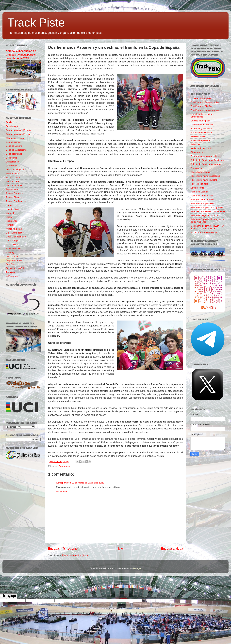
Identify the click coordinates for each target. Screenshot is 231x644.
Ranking (10, 252)
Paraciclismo (12, 244)
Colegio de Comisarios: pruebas (206, 164)
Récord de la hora (199, 184)
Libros (9, 205)
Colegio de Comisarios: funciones (207, 160)
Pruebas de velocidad (201, 133)
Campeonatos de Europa (18, 134)
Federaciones (13, 174)
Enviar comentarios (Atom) (75, 555)
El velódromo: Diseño (201, 106)
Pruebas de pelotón (200, 140)
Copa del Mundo (14, 154)
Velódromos (12, 276)
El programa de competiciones (205, 156)
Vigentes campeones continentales (208, 211)
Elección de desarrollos (202, 125)
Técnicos (10, 272)
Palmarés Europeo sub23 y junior (207, 207)
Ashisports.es (63, 483)
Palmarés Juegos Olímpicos (204, 215)
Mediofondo (12, 221)
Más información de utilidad (204, 232)
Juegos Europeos (14, 193)
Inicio (119, 549)
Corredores (64, 466)
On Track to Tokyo (15, 233)
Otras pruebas (198, 152)
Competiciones (13, 142)
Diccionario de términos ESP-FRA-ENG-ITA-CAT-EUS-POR (208, 227)
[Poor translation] (12, 596)
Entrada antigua (172, 549)
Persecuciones (198, 136)
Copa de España (14, 146)
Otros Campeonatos (16, 237)
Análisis (10, 122)
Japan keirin (12, 189)
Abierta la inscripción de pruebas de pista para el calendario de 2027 (21, 55)
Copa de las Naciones (17, 150)
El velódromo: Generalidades (205, 102)
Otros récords (197, 188)
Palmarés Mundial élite (202, 196)
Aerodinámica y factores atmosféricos (202, 115)
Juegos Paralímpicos (16, 201)
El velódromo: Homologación (205, 110)
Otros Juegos (12, 241)
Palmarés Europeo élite (202, 203)
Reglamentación (14, 260)
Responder (62, 492)
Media (9, 217)
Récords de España (200, 172)
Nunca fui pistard (14, 229)
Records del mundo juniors (204, 180)
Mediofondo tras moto (201, 148)
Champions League (15, 138)
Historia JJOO (13, 178)
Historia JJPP (12, 181)
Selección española (15, 268)
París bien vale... (14, 248)
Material (10, 213)
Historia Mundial (14, 185)
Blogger (137, 568)
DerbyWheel (12, 166)
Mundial (10, 225)
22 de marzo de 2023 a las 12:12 (88, 483)
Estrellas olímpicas (15, 170)
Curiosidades (12, 162)
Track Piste (36, 23)
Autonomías (12, 126)
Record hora (12, 256)
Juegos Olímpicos (15, 197)
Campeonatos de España (18, 130)
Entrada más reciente (63, 549)
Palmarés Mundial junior (202, 199)
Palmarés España (199, 192)
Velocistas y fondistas (201, 129)
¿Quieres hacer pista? (201, 98)
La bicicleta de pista (200, 121)
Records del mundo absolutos (205, 176)
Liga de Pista (12, 209)
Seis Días (11, 264)
